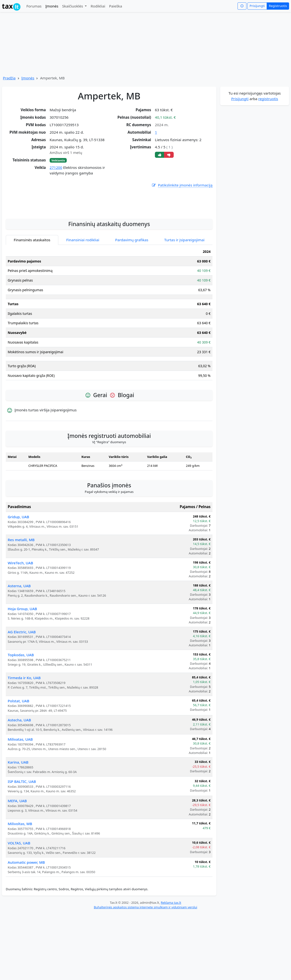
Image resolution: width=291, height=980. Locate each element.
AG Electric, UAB (22, 674)
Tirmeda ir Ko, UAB (24, 720)
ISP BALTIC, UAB (22, 824)
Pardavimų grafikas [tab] (132, 282)
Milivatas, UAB (20, 782)
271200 (56, 167)
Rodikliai (98, 6)
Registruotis (278, 6)
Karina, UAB (18, 805)
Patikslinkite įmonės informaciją (182, 185)
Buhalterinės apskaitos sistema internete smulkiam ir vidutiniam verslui (145, 950)
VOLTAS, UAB (19, 885)
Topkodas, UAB (21, 697)
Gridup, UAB (18, 559)
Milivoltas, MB (20, 866)
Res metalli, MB (21, 582)
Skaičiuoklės (73, 6)
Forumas (34, 6)
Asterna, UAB (19, 628)
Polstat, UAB (18, 743)
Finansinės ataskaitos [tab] (32, 282)
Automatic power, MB (26, 905)
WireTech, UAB (20, 605)
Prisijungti (257, 6)
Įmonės (52, 6)
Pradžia (9, 78)
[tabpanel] (109, 358)
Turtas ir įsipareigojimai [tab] (184, 282)
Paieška (116, 6)
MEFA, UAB (17, 843)
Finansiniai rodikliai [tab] (83, 282)
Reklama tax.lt (171, 945)
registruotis (268, 99)
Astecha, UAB (19, 762)
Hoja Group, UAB (22, 651)
